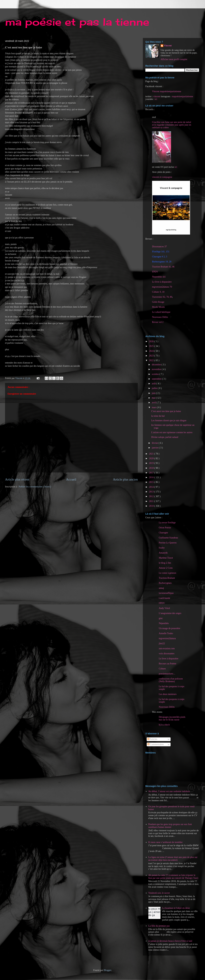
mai (154, 398)
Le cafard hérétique (161, 312)
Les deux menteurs (168, 694)
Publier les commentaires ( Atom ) (35, 487)
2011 (152, 501)
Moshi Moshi (158, 307)
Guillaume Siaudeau (168, 538)
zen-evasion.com (167, 648)
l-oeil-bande (165, 598)
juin (154, 393)
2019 (152, 463)
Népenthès (164, 623)
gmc (161, 618)
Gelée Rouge (158, 302)
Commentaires (156, 744)
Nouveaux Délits (167, 707)
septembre (157, 379)
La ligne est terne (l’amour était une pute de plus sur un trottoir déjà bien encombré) (173, 859)
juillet (155, 388)
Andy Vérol (164, 608)
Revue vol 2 (158, 322)
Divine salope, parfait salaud (165, 437)
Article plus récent (17, 479)
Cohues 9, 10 (158, 292)
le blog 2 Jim (165, 563)
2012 (152, 496)
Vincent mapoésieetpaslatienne (167, 91)
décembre (157, 365)
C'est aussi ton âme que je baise (166, 411)
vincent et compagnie (162, 177)
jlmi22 (162, 643)
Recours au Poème (168, 664)
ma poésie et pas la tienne (77, 22)
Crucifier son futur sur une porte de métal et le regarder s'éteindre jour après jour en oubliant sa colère (172, 125)
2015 (152, 482)
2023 (152, 356)
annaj (161, 588)
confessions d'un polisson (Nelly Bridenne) (171, 680)
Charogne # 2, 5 (160, 257)
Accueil (71, 479)
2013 (152, 492)
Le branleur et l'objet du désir (176, 908)
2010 (152, 506)
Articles (152, 739)
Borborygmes (165, 583)
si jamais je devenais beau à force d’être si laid (170, 941)
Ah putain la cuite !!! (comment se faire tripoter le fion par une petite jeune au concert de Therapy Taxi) (173, 877)
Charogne (163, 533)
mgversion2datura (167, 638)
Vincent (168, 46)
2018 (152, 468)
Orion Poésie (165, 528)
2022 (152, 360)
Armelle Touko (166, 633)
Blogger (107, 970)
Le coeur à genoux (168, 573)
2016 (152, 477)
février (155, 443)
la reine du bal (158, 416)
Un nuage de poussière (169, 628)
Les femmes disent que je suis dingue (169, 420)
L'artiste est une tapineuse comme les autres (172, 432)
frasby (162, 548)
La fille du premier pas (159, 926)
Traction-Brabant (167, 578)
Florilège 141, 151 (161, 252)
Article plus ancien (125, 479)
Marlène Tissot (166, 558)
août (154, 384)
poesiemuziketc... (167, 674)
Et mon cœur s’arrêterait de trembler (166, 842)
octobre (156, 374)
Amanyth (163, 553)
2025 (152, 346)
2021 (152, 454)
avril (154, 403)
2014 (152, 487)
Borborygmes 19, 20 (162, 262)
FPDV (155, 272)
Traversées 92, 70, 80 (162, 297)
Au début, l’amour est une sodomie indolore (169, 791)
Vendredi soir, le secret (159, 893)
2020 (152, 458)
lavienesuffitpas (166, 593)
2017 (152, 473)
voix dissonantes (167, 654)
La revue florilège (167, 523)
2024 (152, 351)
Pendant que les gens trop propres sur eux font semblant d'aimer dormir (170, 826)
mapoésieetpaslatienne (182, 96)
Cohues (162, 669)
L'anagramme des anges (170, 613)
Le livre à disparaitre (162, 282)
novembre (157, 369)
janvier (155, 448)
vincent (157, 96)
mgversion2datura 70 (162, 287)
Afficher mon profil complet (174, 59)
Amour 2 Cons (166, 568)
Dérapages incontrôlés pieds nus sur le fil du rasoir (172, 718)
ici (156, 99)
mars (154, 407)
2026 (152, 341)
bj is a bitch (164, 725)
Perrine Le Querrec (168, 543)
